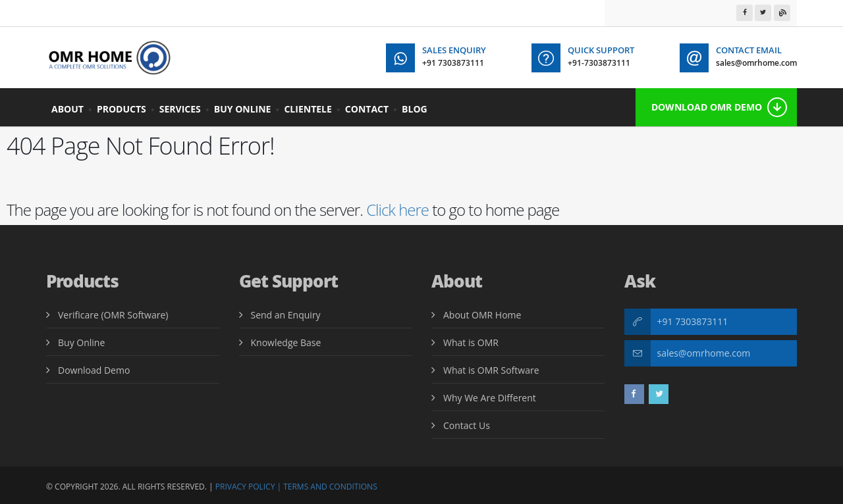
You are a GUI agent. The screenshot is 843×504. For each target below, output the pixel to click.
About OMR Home (482, 315)
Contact (367, 109)
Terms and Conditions (330, 487)
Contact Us (467, 425)
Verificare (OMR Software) (113, 315)
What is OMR (471, 342)
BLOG (415, 109)
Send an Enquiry (286, 315)
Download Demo (94, 370)
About (68, 109)
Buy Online (243, 109)
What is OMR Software (491, 370)
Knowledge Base (286, 342)
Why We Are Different (490, 398)
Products (122, 109)
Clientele (308, 109)
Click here (397, 210)
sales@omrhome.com (704, 353)
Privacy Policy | (248, 487)
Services (180, 109)
